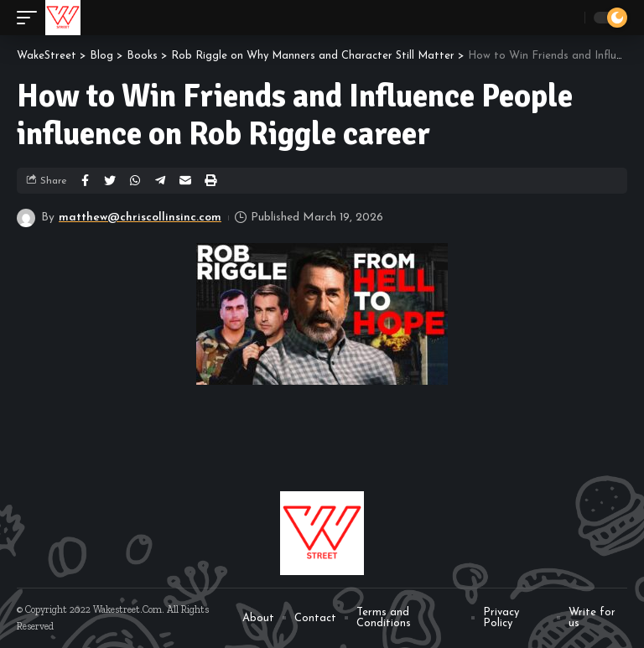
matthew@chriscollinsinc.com (140, 218)
